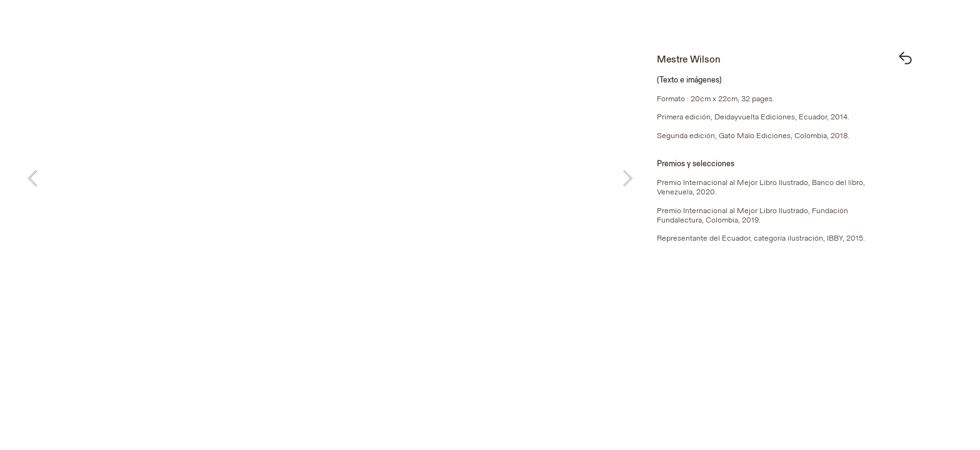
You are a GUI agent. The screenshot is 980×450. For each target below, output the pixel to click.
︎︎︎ (905, 59)
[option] (330, 178)
